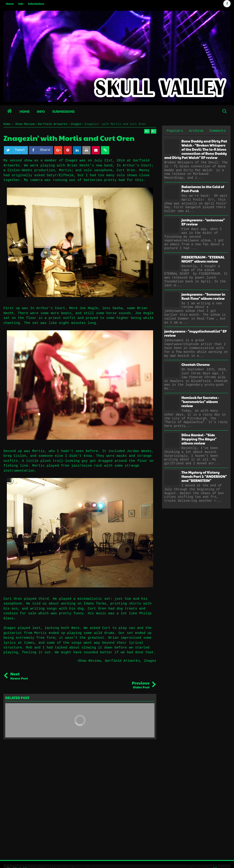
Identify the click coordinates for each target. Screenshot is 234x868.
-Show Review (88, 661)
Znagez (150, 661)
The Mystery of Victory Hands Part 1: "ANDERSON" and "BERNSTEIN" (204, 476)
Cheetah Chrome (196, 364)
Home (10, 4)
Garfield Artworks (122, 661)
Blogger (220, 860)
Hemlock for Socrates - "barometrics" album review (200, 402)
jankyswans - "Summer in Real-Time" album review (203, 296)
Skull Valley (19, 860)
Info (21, 4)
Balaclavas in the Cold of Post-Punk (203, 189)
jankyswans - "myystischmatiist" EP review (195, 333)
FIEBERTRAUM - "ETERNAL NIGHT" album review (203, 259)
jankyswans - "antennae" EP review (203, 222)
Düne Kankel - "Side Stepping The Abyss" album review (199, 439)
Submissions (36, 4)
